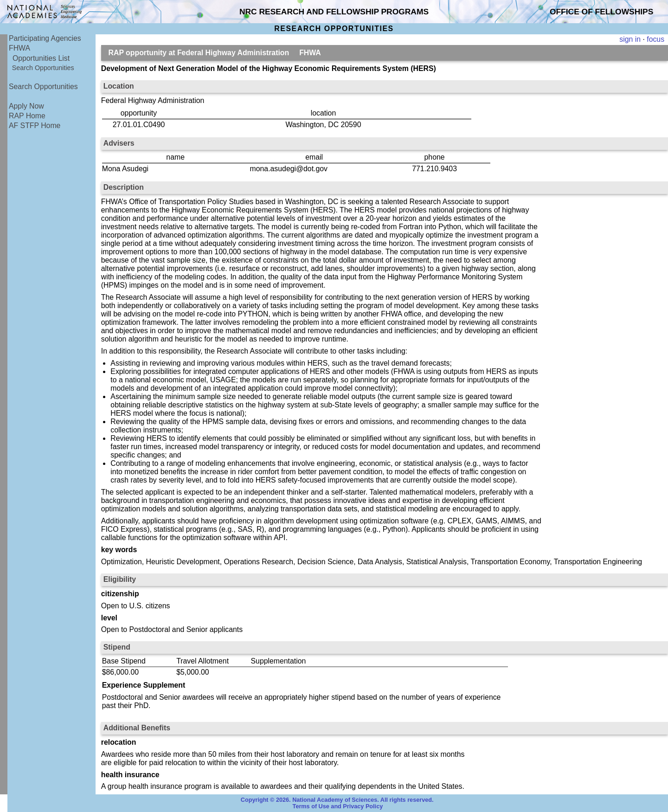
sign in (630, 39)
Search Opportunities (43, 68)
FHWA (19, 48)
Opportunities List (41, 58)
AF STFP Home (35, 126)
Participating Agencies (45, 38)
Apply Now (26, 106)
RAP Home (27, 116)
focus (655, 39)
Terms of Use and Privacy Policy (338, 806)
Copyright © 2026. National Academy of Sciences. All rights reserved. (337, 800)
